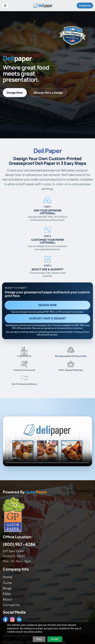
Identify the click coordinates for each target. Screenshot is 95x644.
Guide (7, 583)
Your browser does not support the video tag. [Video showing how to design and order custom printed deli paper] (47, 441)
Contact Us (85, 6)
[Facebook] (5, 619)
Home (7, 577)
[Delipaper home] (43, 6)
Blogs (7, 588)
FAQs (7, 594)
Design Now (15, 93)
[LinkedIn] (19, 619)
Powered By (25, 492)
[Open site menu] (5, 6)
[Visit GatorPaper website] (47, 514)
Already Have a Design (48, 93)
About (7, 599)
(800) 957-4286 (19, 544)
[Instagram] (12, 619)
